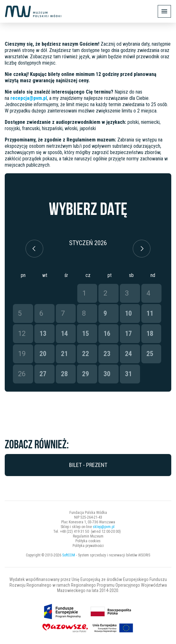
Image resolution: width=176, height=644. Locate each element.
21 (64, 354)
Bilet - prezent (88, 465)
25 (150, 354)
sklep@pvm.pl (104, 527)
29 (85, 374)
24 (128, 354)
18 (150, 333)
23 (107, 354)
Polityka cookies (88, 541)
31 (128, 374)
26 (22, 374)
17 (128, 333)
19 (22, 354)
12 (22, 333)
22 (85, 354)
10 (128, 313)
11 (150, 313)
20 (43, 354)
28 (64, 374)
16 (107, 333)
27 (43, 374)
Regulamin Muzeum (88, 536)
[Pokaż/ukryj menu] (164, 11)
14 (64, 333)
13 (43, 333)
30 (107, 374)
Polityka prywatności (88, 546)
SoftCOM (69, 555)
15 (85, 333)
